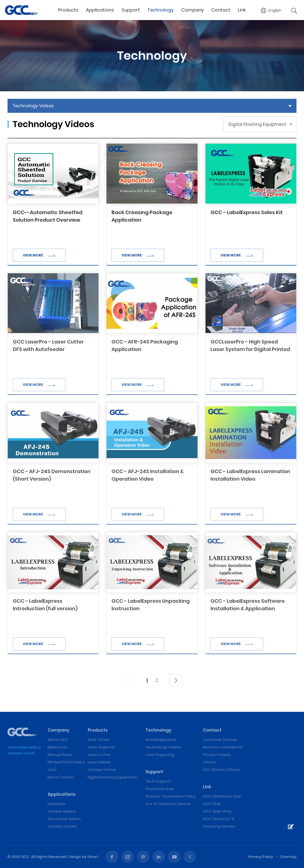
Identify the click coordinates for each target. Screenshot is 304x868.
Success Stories (62, 826)
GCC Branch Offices (222, 770)
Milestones (58, 747)
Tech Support (158, 781)
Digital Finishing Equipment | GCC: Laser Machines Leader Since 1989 (21, 10)
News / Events (61, 777)
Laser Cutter (99, 755)
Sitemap (288, 857)
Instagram (128, 857)
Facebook (112, 857)
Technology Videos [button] (33, 106)
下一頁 (176, 680)
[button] (271, 11)
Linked (159, 857)
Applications (100, 10)
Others (209, 762)
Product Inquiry (217, 755)
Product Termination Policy (170, 796)
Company (192, 10)
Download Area (160, 789)
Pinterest (143, 857)
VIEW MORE (39, 255)
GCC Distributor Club (222, 796)
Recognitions (60, 755)
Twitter (190, 857)
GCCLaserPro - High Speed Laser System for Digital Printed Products (250, 349)
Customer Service (220, 740)
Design (75, 857)
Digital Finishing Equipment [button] (257, 124)
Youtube (174, 857)
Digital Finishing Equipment (112, 777)
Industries (57, 804)
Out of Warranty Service (168, 804)
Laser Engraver (101, 747)
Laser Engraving (160, 755)
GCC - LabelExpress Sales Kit (247, 212)
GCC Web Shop (217, 811)
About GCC (58, 740)
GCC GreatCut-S (219, 819)
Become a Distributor (223, 747)
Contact (221, 10)
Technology (161, 10)
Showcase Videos (64, 819)
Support (131, 10)
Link (242, 10)
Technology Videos (163, 747)
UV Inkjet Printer (102, 770)
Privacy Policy (261, 857)
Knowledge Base (161, 740)
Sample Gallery (62, 811)
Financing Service (219, 826)
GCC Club (212, 804)
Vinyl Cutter (98, 740)
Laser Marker (99, 762)
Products (68, 10)
